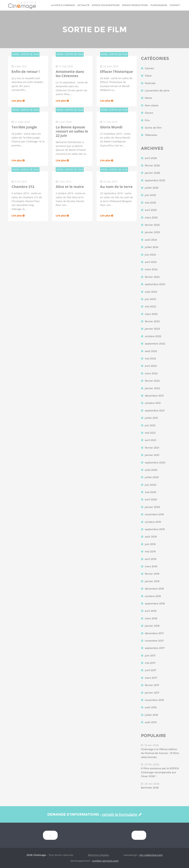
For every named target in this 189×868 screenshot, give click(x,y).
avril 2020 (151, 500)
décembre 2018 (154, 589)
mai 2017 (150, 663)
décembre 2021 (154, 396)
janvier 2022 (152, 388)
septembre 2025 (155, 180)
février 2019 (152, 574)
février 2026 (152, 166)
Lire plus (18, 101)
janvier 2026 (152, 173)
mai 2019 (150, 552)
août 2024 (151, 240)
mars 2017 (151, 678)
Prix (147, 120)
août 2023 (151, 292)
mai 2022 (150, 359)
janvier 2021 (152, 455)
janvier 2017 (152, 693)
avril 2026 (151, 158)
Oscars (149, 113)
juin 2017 (150, 656)
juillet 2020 (152, 477)
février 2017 (152, 685)
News (148, 98)
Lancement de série (157, 91)
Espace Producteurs (135, 5)
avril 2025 (151, 210)
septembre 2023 (155, 284)
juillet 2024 (152, 247)
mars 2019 (151, 566)
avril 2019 (151, 559)
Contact (175, 5)
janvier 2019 (152, 581)
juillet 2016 (151, 715)
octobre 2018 (153, 596)
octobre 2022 (153, 336)
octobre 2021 (153, 403)
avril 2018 (151, 611)
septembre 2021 (155, 411)
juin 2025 (150, 195)
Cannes (149, 68)
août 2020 (151, 470)
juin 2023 (150, 299)
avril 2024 (151, 262)
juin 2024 (150, 255)
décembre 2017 (154, 633)
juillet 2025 (152, 188)
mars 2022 (151, 373)
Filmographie (159, 5)
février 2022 (152, 381)
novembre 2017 (154, 641)
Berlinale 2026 (150, 788)
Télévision (151, 135)
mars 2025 (151, 218)
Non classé (152, 105)
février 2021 (152, 448)
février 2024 (152, 277)
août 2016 (151, 707)
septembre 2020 (155, 463)
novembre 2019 (154, 514)
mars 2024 (151, 269)
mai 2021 (150, 433)
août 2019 (151, 537)
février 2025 (152, 225)
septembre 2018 (155, 604)
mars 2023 (151, 314)
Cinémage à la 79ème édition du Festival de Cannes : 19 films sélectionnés (160, 753)
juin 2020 (151, 485)
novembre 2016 (154, 700)
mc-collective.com (151, 855)
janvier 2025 (152, 232)
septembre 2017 (155, 648)
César (148, 76)
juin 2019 (150, 544)
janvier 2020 (152, 507)
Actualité (83, 5)
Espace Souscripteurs (106, 5)
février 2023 (152, 321)
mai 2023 (150, 306)
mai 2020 (151, 492)
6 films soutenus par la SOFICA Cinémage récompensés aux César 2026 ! (160, 772)
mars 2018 (151, 618)
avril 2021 (150, 440)
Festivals (150, 83)
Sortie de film (153, 128)
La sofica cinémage (63, 5)
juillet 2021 (151, 418)
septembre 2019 (155, 529)
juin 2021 (150, 425)
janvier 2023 (152, 329)
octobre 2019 (153, 522)
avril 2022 (151, 366)
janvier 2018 (152, 626)
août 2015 (151, 722)
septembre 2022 (155, 344)
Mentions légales (98, 855)
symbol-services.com (105, 861)
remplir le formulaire (122, 814)
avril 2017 (150, 670)
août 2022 (151, 351)
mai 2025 (150, 203)
